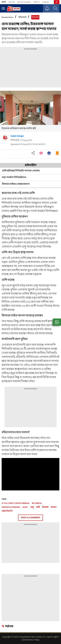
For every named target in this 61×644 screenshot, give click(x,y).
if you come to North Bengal (16, 503)
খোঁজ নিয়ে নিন (7, 511)
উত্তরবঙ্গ (35, 17)
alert (25, 507)
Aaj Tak (11, 2)
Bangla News (7, 17)
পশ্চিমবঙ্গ (22, 17)
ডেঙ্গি (38, 507)
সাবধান (54, 507)
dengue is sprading (11, 507)
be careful (37, 503)
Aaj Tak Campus (24, 2)
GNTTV (37, 2)
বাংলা (4, 2)
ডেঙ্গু (32, 507)
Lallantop (46, 2)
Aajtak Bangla (17, 136)
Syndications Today (30, 640)
